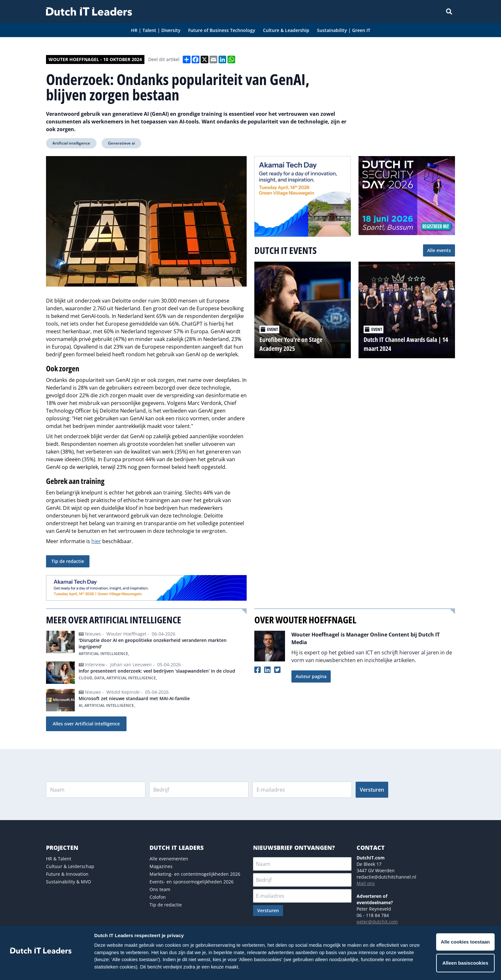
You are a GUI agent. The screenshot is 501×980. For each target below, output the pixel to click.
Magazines (161, 866)
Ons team (160, 889)
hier (96, 541)
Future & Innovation (67, 874)
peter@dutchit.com (377, 922)
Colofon (158, 897)
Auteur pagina (311, 676)
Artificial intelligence (71, 143)
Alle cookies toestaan (465, 942)
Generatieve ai (121, 143)
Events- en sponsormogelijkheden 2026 (192, 882)
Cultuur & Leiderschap (70, 866)
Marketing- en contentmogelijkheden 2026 (195, 874)
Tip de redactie (68, 561)
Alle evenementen (169, 859)
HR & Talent (59, 859)
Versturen (372, 790)
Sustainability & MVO (69, 882)
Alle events (439, 250)
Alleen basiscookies (465, 963)
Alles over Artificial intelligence (86, 724)
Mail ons (366, 883)
